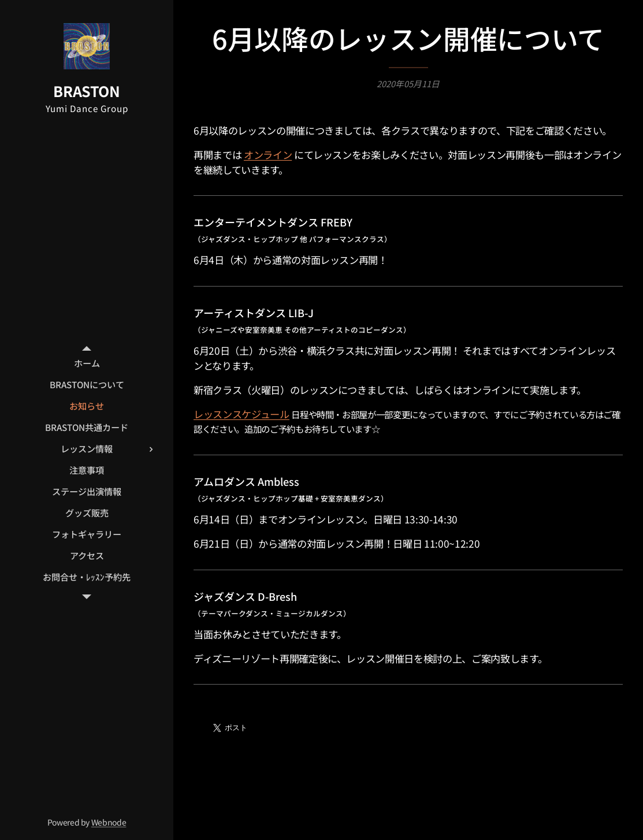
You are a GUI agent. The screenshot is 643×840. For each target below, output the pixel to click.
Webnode (109, 822)
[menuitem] (87, 363)
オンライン (268, 155)
